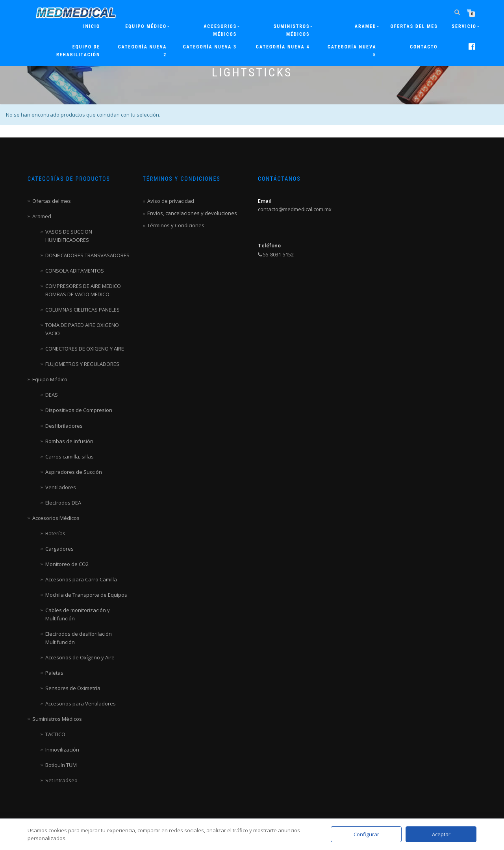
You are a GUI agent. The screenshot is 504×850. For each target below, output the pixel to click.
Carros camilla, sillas (69, 457)
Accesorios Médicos (220, 30)
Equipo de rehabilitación (78, 51)
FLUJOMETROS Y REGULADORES (82, 364)
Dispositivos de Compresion (79, 410)
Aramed (42, 216)
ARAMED (366, 26)
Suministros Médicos (292, 30)
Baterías (55, 533)
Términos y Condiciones (176, 225)
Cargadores (59, 549)
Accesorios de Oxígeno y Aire (80, 657)
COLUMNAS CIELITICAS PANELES (82, 310)
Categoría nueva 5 (352, 51)
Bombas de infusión (69, 441)
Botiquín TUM (61, 765)
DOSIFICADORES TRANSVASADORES (87, 255)
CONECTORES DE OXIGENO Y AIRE (85, 349)
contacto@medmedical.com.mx (295, 209)
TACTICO (55, 734)
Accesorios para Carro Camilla (81, 579)
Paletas (54, 673)
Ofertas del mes (414, 26)
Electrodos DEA (63, 503)
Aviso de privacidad (171, 201)
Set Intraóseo (61, 780)
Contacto (424, 47)
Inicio (92, 26)
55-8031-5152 (276, 254)
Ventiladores (61, 487)
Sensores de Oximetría (73, 688)
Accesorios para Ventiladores (81, 703)
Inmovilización (62, 750)
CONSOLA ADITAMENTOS (75, 271)
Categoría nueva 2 (143, 51)
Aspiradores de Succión (74, 472)
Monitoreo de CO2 (67, 564)
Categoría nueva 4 (283, 47)
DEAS (52, 395)
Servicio (464, 26)
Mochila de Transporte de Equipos (86, 595)
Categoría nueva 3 (210, 47)
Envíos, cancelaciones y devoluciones (192, 213)
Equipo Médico (146, 26)
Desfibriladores (64, 426)
